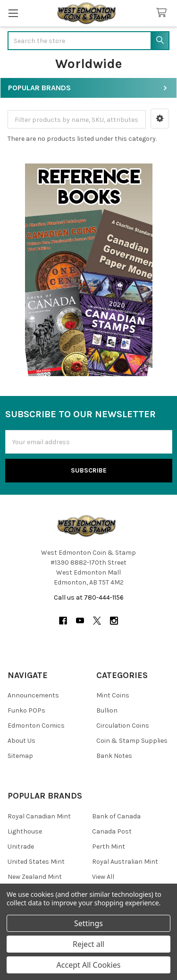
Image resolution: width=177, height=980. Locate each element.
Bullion (107, 710)
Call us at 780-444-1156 (89, 597)
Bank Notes (114, 756)
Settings (88, 923)
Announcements (33, 695)
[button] (160, 119)
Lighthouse (25, 831)
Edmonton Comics (36, 726)
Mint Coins (113, 695)
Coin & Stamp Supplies (132, 741)
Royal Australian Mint (125, 862)
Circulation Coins (123, 726)
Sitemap (20, 756)
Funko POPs (26, 710)
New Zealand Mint (35, 877)
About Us (21, 741)
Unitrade (21, 847)
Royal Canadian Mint (39, 816)
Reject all (88, 944)
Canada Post (112, 831)
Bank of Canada (116, 816)
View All (103, 877)
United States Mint (36, 862)
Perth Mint (109, 847)
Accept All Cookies (89, 965)
